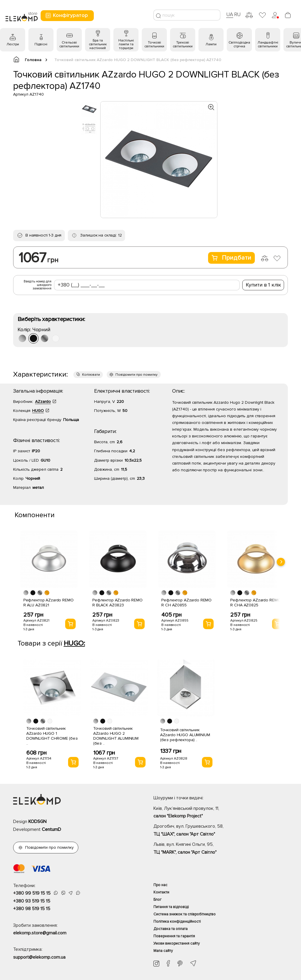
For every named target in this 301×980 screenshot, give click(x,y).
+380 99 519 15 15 (32, 893)
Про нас (160, 885)
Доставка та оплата (171, 929)
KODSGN (37, 822)
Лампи (211, 44)
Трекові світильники (183, 44)
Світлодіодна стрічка (239, 44)
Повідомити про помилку (136, 375)
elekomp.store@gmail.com (40, 933)
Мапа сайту (163, 951)
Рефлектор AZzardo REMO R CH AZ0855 (186, 603)
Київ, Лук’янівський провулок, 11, (221, 813)
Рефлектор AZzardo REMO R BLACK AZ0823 (117, 603)
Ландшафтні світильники (268, 44)
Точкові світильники (154, 44)
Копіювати (91, 375)
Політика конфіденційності (177, 922)
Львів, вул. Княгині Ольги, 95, (221, 849)
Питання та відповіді (171, 907)
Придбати (231, 258)
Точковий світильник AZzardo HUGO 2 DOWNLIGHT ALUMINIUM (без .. (116, 736)
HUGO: (74, 643)
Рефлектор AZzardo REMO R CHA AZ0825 (255, 603)
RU (237, 14)
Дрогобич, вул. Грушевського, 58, (221, 831)
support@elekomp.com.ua (39, 957)
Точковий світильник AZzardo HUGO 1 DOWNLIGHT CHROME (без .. (52, 736)
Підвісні (41, 44)
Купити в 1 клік (263, 285)
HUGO (38, 411)
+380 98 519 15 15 (32, 909)
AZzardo (43, 402)
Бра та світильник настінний (98, 44)
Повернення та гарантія (174, 936)
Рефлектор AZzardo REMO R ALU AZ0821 (49, 603)
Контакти (161, 892)
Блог (158, 900)
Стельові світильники (69, 44)
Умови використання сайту (177, 943)
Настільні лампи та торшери (126, 44)
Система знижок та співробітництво (185, 914)
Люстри (13, 44)
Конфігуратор (66, 15)
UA (230, 14)
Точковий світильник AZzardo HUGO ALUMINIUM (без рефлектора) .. (185, 735)
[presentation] (281, 562)
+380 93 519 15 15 (32, 901)
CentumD (51, 829)
